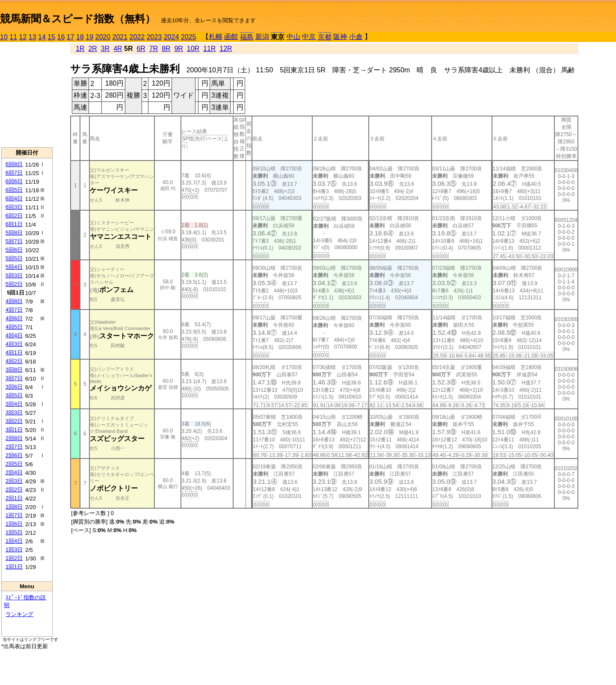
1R (80, 49)
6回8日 (14, 164)
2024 (172, 37)
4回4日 (14, 335)
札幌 (216, 37)
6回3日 (14, 207)
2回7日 (14, 447)
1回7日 (14, 515)
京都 (325, 37)
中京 (309, 37)
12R (226, 49)
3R (105, 49)
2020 (103, 37)
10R (193, 49)
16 (61, 37)
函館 (231, 37)
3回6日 (14, 387)
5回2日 (14, 284)
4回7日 (14, 310)
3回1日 (14, 430)
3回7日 (14, 378)
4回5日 (14, 327)
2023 (154, 37)
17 (71, 37)
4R (118, 49)
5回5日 (14, 258)
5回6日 (14, 250)
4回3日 (14, 344)
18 (80, 37)
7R (154, 49)
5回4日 (14, 267)
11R (209, 49)
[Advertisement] (27, 95)
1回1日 (14, 567)
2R (92, 49)
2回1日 (14, 498)
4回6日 (14, 318)
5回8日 (14, 233)
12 (23, 37)
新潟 (262, 37)
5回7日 (14, 241)
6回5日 (14, 190)
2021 (120, 37)
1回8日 (14, 507)
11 (13, 37)
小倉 (356, 37)
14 (42, 37)
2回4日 (14, 472)
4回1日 (14, 353)
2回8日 (14, 438)
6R (141, 49)
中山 (293, 37)
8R (166, 49)
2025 (189, 37)
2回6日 (14, 455)
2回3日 (14, 481)
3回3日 (14, 412)
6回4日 (14, 198)
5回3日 (14, 275)
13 (33, 37)
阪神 (340, 37)
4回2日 (14, 361)
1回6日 (14, 524)
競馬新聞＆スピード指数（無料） (78, 19)
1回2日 (14, 558)
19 (89, 37)
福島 (247, 37)
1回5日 (14, 532)
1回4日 (14, 541)
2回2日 (14, 490)
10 (4, 37)
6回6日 (14, 181)
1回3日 (14, 549)
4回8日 (14, 301)
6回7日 (14, 173)
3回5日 (14, 395)
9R (178, 49)
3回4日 (14, 404)
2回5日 (14, 464)
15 (51, 37)
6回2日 (14, 216)
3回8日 (14, 370)
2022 (137, 37)
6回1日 (14, 224)
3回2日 (14, 421)
